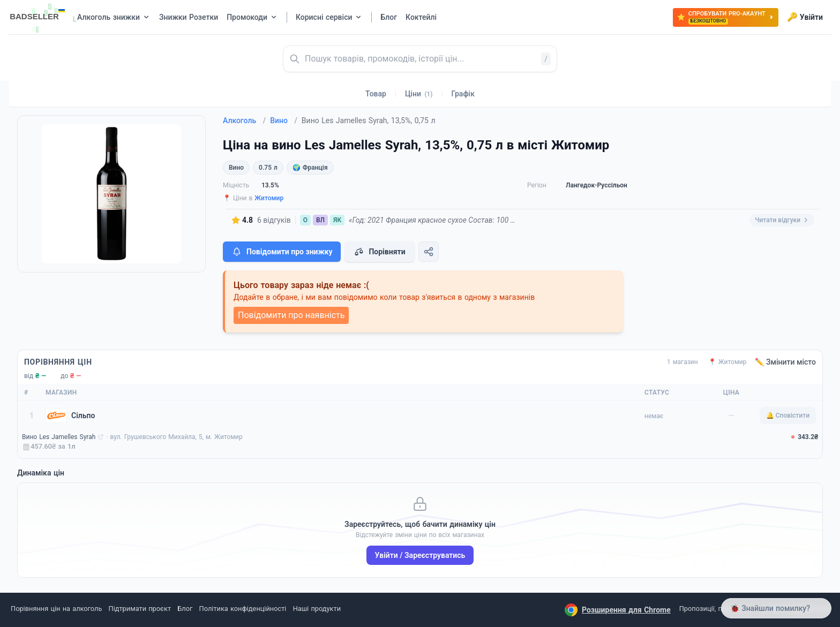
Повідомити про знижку (282, 252)
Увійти (805, 17)
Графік (463, 94)
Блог (185, 609)
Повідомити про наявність (291, 315)
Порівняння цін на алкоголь (56, 609)
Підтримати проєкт (140, 609)
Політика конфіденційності (243, 609)
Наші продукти (317, 609)
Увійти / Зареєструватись (420, 555)
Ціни (419, 94)
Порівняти (379, 252)
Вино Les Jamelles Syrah (59, 437)
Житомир (269, 198)
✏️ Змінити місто (785, 362)
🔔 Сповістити (788, 416)
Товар (376, 94)
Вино (284, 120)
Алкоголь (244, 120)
